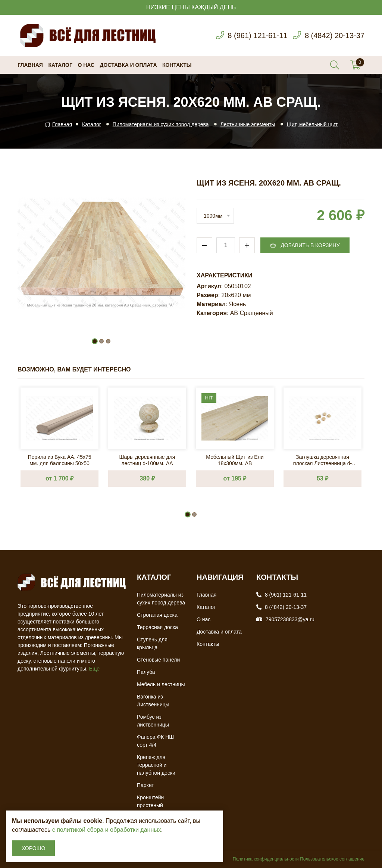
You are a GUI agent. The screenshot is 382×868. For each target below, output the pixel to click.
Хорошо (33, 848)
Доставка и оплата (129, 65)
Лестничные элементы (248, 124)
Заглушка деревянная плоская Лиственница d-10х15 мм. (322, 460)
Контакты (177, 65)
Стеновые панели (158, 660)
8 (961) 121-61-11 (257, 35)
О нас (86, 65)
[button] (95, 341)
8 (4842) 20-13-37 (335, 35)
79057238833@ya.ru (290, 619)
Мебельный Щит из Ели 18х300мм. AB (235, 460)
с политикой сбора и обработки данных (107, 830)
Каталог (60, 65)
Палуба (146, 672)
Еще (95, 669)
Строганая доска (157, 615)
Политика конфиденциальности (266, 859)
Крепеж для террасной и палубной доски (156, 765)
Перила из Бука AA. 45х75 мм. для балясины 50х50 (59, 460)
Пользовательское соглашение (332, 859)
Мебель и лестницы (161, 684)
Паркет (145, 785)
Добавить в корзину (305, 245)
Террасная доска (157, 627)
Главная (30, 65)
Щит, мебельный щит (312, 124)
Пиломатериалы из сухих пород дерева (161, 124)
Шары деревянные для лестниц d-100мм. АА (147, 460)
